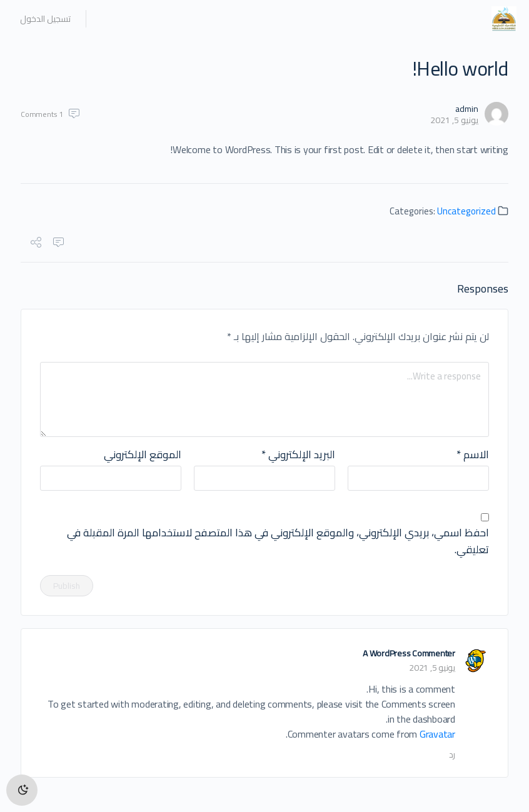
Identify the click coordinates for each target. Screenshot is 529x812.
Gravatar (437, 734)
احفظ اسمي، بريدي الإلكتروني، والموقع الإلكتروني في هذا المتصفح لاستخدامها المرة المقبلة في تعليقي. (278, 541)
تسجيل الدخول (45, 19)
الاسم (473, 455)
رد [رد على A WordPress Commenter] (452, 754)
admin (467, 109)
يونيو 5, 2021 (454, 120)
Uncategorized (466, 211)
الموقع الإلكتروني (143, 455)
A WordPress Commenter (409, 653)
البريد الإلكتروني (298, 455)
